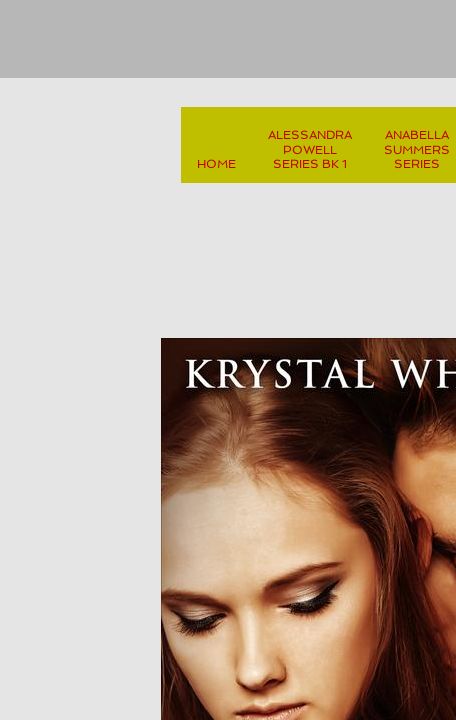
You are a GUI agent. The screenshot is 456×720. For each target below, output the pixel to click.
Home (216, 164)
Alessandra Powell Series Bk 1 (310, 149)
